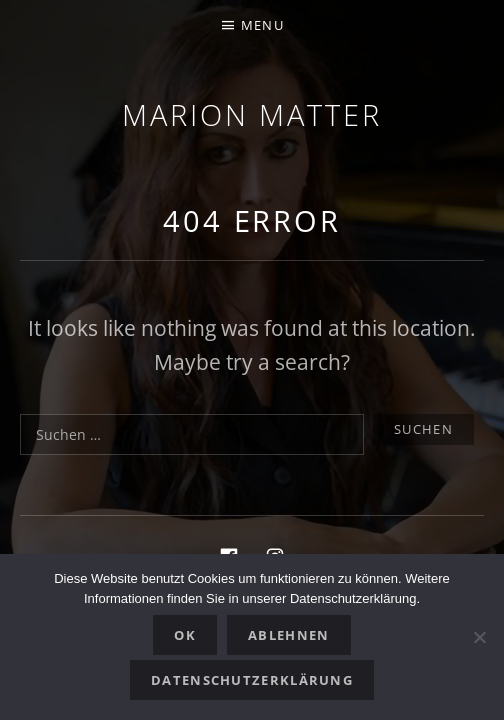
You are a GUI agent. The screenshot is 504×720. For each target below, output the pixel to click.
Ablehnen (288, 635)
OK (185, 635)
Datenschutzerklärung (252, 680)
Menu (262, 25)
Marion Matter (252, 114)
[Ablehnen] (479, 637)
